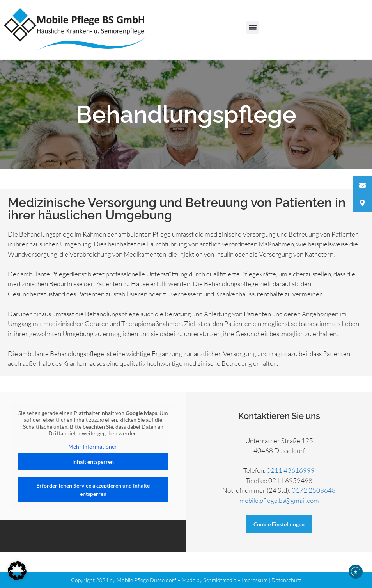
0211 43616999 (291, 470)
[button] (252, 27)
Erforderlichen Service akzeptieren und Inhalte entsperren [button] (93, 490)
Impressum (255, 580)
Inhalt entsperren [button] (93, 462)
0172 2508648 (314, 490)
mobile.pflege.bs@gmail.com (279, 500)
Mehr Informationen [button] (93, 446)
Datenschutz (286, 580)
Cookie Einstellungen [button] (279, 524)
